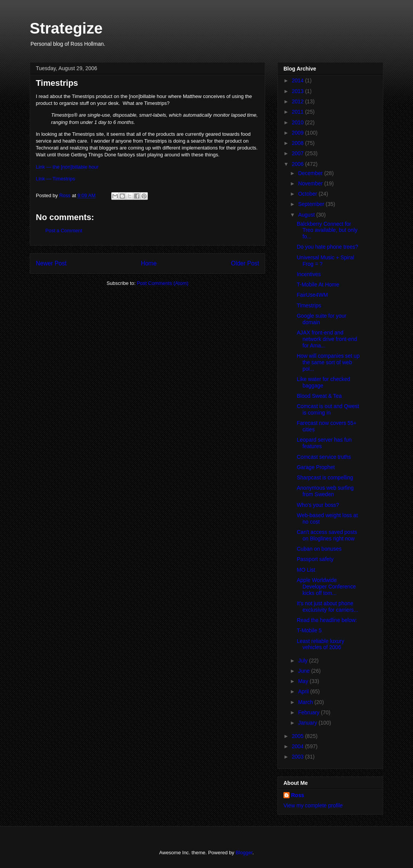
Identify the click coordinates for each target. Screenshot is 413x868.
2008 (299, 143)
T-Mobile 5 (309, 630)
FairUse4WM (312, 295)
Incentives (309, 274)
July (303, 661)
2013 (299, 91)
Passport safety (315, 559)
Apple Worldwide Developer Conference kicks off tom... (326, 587)
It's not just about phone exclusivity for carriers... (327, 607)
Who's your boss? (318, 505)
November (311, 183)
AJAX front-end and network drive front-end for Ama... (327, 339)
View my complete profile (313, 805)
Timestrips (309, 305)
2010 (299, 122)
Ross (298, 795)
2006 (299, 164)
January (308, 723)
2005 (299, 736)
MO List (306, 570)
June (304, 671)
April (304, 691)
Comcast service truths (324, 457)
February (309, 712)
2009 (299, 133)
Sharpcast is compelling (325, 477)
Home (149, 263)
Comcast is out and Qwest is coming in (328, 409)
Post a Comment (64, 231)
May (304, 681)
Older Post (245, 263)
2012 (299, 101)
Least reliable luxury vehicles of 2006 (321, 644)
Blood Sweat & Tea (319, 396)
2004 (299, 746)
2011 (299, 112)
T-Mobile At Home (318, 285)
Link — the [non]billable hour (67, 167)
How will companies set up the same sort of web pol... (328, 362)
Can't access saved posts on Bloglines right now (327, 535)
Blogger (244, 853)
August (307, 215)
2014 (299, 80)
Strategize (66, 28)
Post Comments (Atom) (162, 283)
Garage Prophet (316, 467)
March (306, 702)
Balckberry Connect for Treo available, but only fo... (327, 230)
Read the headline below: (327, 620)
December (311, 173)
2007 (299, 153)
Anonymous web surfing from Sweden (325, 491)
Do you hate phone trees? (327, 247)
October (308, 194)
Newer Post (51, 263)
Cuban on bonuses (319, 549)
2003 (299, 757)
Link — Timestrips (55, 179)
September (312, 204)
